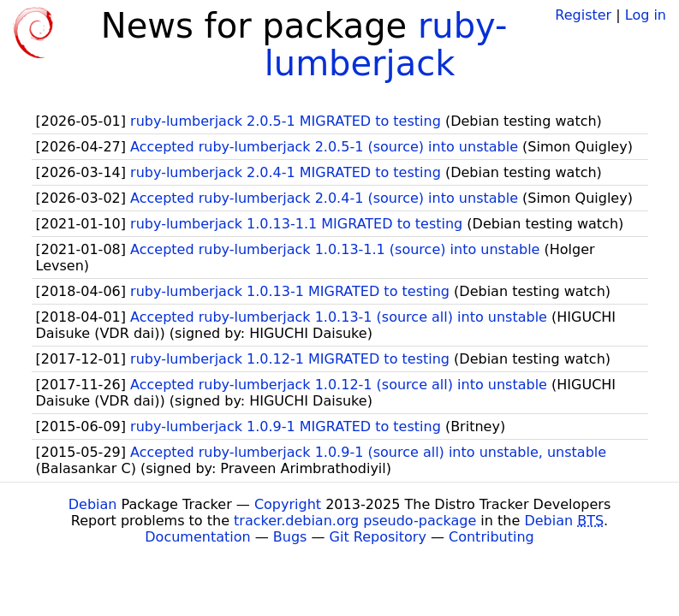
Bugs (290, 537)
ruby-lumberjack (386, 44)
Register (583, 15)
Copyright (288, 504)
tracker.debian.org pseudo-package (355, 521)
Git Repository (378, 537)
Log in (646, 15)
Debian (93, 504)
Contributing (491, 537)
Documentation (197, 537)
